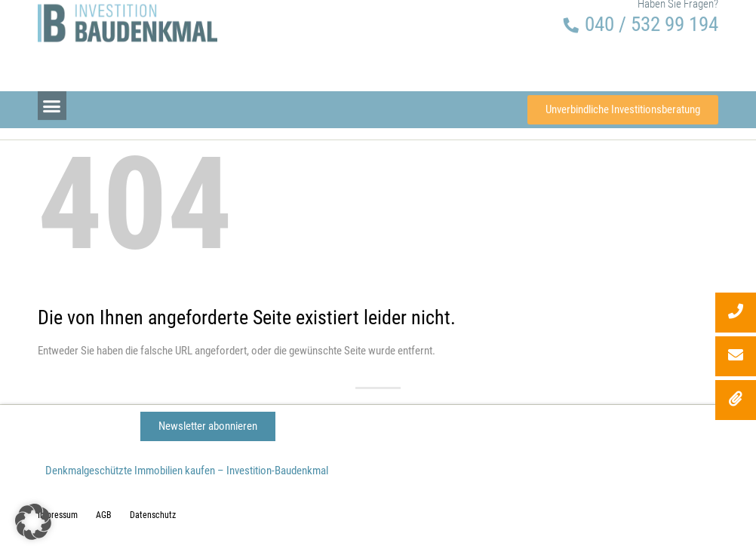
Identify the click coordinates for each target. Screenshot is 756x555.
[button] (52, 102)
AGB (104, 515)
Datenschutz (153, 515)
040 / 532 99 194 (652, 12)
